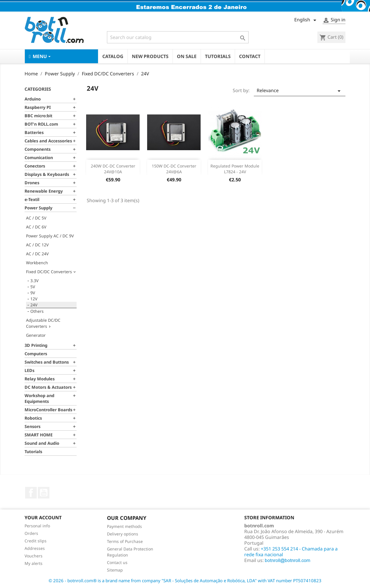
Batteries (34, 132)
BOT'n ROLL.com (41, 124)
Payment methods (124, 526)
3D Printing (36, 345)
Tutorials (33, 452)
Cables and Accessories (48, 141)
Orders (31, 533)
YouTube (44, 493)
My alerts (34, 563)
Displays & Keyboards (47, 174)
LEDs (29, 370)
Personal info (37, 526)
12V (34, 299)
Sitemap (115, 570)
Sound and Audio (42, 443)
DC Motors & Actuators (48, 387)
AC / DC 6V (36, 227)
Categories (38, 89)
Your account (43, 518)
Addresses (35, 548)
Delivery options (123, 534)
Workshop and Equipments (39, 398)
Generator (36, 335)
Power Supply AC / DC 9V (50, 236)
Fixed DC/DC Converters (49, 272)
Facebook (31, 493)
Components (38, 149)
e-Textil (32, 199)
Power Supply (38, 208)
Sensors (33, 426)
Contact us (117, 562)
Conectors (35, 166)
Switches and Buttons (47, 362)
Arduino (33, 99)
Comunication (39, 158)
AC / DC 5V (36, 218)
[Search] (178, 37)
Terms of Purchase (125, 541)
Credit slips (36, 541)
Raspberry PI (38, 107)
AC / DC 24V (37, 254)
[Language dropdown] (306, 20)
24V (34, 305)
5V (33, 287)
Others (37, 311)
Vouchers (34, 556)
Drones (32, 183)
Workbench (37, 263)
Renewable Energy (44, 191)
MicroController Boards (48, 410)
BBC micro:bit (38, 116)
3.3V (34, 281)
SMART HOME (39, 435)
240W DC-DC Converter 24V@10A (113, 169)
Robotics (33, 418)
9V (33, 293)
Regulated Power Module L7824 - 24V (235, 169)
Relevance (300, 91)
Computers (36, 354)
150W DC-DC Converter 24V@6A (174, 169)
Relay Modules (40, 379)
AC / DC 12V (37, 245)
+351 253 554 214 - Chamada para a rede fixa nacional (291, 552)
